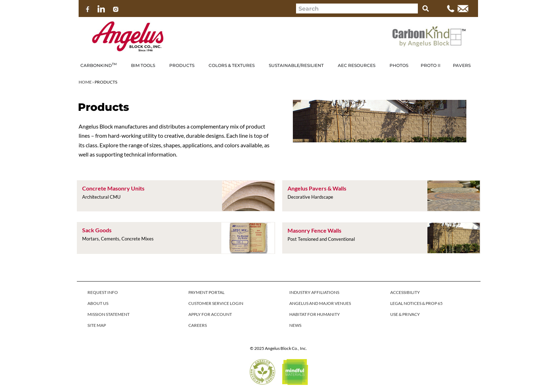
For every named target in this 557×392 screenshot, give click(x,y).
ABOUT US (98, 303)
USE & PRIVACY (405, 314)
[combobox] (357, 8)
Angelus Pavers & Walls (317, 188)
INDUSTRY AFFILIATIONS (314, 292)
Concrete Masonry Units (113, 188)
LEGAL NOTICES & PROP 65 (416, 303)
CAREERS (198, 325)
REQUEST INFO (103, 292)
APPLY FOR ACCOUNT (210, 314)
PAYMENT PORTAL (206, 292)
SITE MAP (97, 325)
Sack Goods (97, 230)
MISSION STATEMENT (109, 314)
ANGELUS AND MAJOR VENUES (320, 303)
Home (85, 82)
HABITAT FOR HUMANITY (315, 314)
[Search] (426, 8)
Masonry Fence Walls (314, 230)
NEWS (295, 325)
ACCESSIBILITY (405, 292)
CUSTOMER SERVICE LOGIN (216, 303)
